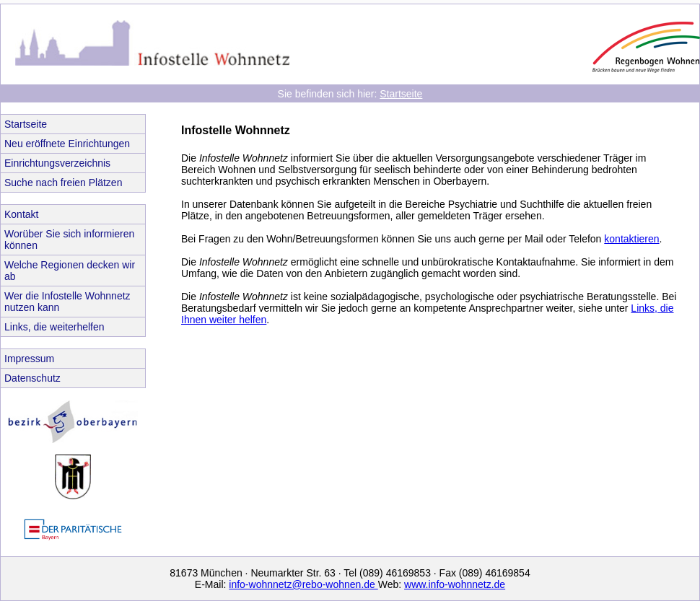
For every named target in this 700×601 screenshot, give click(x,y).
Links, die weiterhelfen (54, 327)
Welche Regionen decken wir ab (70, 271)
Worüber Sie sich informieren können (69, 240)
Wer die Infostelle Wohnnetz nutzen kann (67, 302)
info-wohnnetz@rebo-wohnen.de (303, 584)
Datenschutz (32, 378)
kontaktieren (631, 239)
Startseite (401, 94)
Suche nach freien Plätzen (63, 183)
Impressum (29, 359)
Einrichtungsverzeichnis (57, 163)
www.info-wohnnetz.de (455, 584)
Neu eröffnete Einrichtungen (67, 144)
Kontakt (21, 214)
